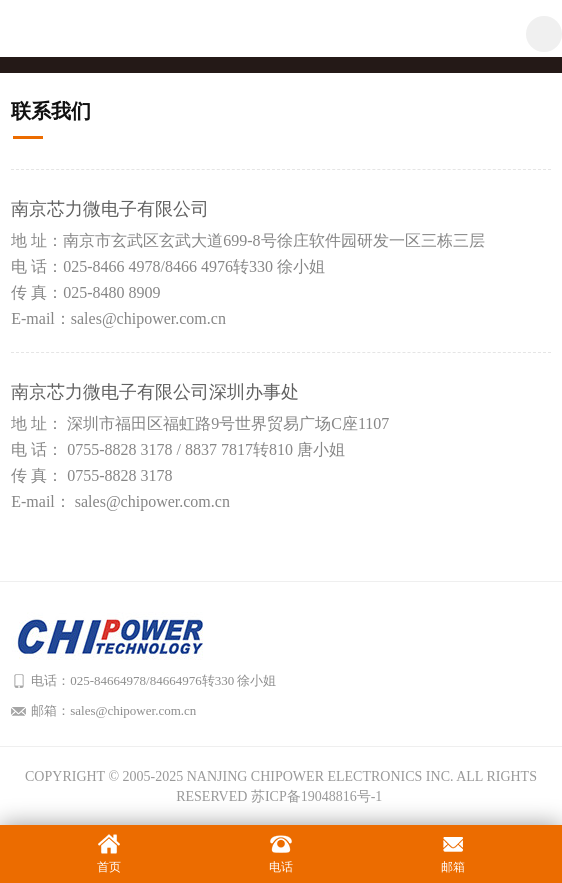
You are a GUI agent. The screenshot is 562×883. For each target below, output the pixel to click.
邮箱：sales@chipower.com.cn (113, 710)
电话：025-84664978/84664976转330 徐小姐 (153, 680)
